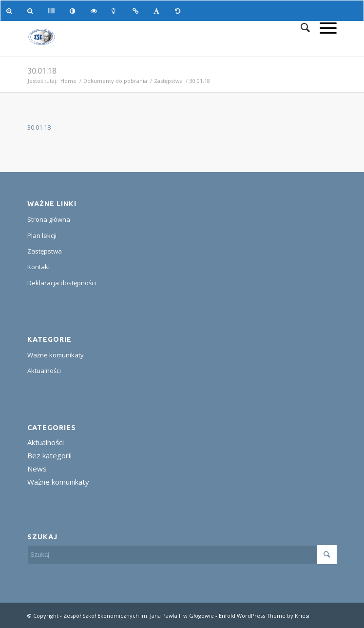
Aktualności (44, 371)
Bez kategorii (49, 455)
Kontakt (39, 267)
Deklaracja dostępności (62, 283)
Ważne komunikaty (56, 355)
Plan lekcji (42, 235)
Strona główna (49, 219)
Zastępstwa (168, 81)
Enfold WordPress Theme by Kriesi (264, 616)
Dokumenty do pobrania (115, 81)
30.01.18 (42, 71)
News (37, 469)
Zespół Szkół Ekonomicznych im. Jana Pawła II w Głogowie (139, 616)
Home (68, 81)
